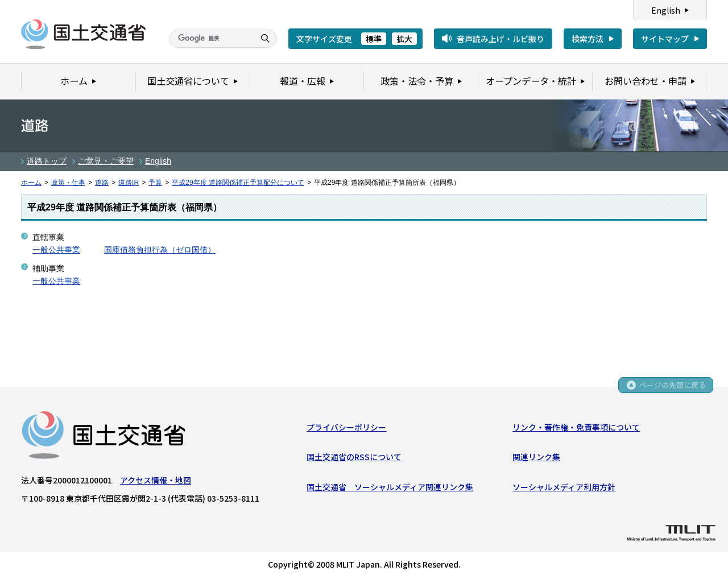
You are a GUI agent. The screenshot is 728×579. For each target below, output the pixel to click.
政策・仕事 (68, 183)
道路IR (129, 183)
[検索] (210, 39)
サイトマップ (665, 39)
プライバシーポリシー (346, 428)
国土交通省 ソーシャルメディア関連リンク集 (390, 487)
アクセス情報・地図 (156, 481)
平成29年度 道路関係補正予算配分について (238, 183)
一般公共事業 (56, 250)
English (666, 10)
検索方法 (588, 39)
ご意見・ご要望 (106, 161)
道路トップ (47, 161)
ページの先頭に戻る (672, 387)
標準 (374, 39)
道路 (102, 183)
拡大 (404, 39)
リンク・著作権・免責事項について (576, 428)
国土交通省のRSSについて (354, 457)
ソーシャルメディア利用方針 (564, 487)
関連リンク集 (536, 457)
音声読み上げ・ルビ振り (500, 39)
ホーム (31, 183)
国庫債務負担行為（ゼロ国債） (160, 250)
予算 (155, 183)
